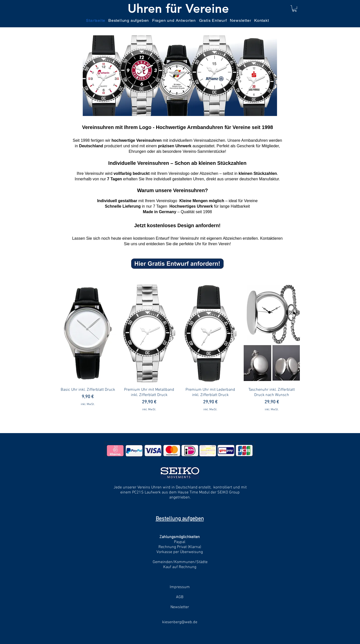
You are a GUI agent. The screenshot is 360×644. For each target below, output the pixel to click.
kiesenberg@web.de (180, 622)
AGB (180, 597)
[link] (294, 9)
